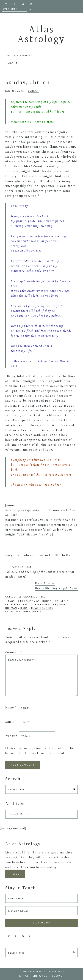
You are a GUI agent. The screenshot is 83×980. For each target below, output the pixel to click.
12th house (25, 601)
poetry (37, 611)
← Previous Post (40, 572)
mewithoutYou (42, 608)
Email (11, 722)
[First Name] (41, 898)
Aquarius (62, 601)
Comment (14, 652)
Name (11, 707)
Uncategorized (35, 597)
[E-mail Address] (41, 911)
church (11, 605)
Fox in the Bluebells (54, 555)
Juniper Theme (28, 976)
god (31, 605)
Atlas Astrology (41, 34)
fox (22, 605)
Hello (15, 874)
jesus (24, 608)
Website (11, 736)
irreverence (46, 605)
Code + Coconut (53, 976)
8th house (44, 601)
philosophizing (17, 611)
